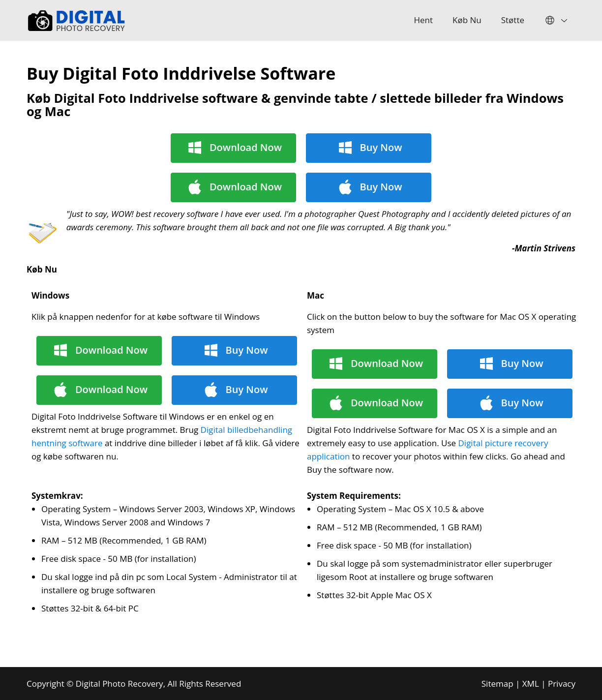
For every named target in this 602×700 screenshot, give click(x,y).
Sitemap (497, 684)
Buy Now (381, 147)
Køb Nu (467, 20)
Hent (423, 20)
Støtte (513, 20)
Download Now (246, 147)
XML (531, 684)
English (555, 20)
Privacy (562, 684)
